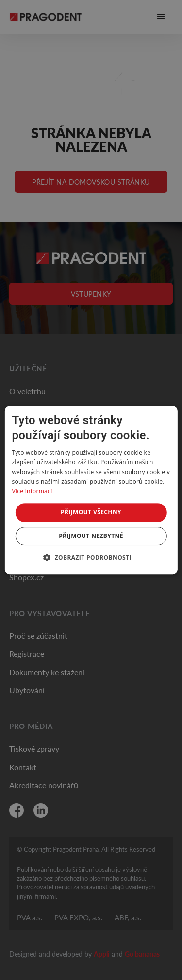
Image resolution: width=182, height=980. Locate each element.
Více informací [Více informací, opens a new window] (32, 491)
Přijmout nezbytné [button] (91, 536)
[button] (91, 557)
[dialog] (91, 490)
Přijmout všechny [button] (91, 512)
